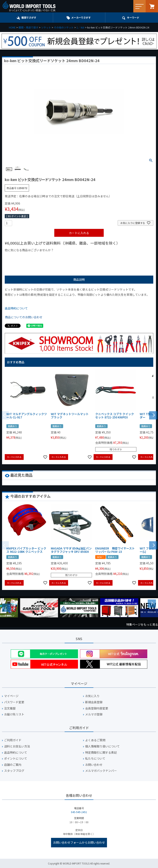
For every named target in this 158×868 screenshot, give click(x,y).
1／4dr (80, 27)
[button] (153, 415)
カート (152, 6)
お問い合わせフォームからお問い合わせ (79, 842)
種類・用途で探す (28, 27)
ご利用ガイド (13, 740)
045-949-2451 (79, 812)
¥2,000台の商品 (71, 257)
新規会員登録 (94, 702)
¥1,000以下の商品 (18, 257)
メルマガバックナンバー (101, 771)
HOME (12, 27)
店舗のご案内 (13, 765)
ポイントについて (16, 758)
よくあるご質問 (95, 740)
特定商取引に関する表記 (101, 753)
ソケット (46, 27)
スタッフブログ (14, 771)
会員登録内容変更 (97, 708)
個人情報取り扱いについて (102, 746)
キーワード (133, 17)
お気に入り (92, 696)
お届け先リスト (14, 714)
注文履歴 (10, 708)
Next (152, 604)
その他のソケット (64, 27)
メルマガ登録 (94, 714)
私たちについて (95, 758)
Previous (6, 608)
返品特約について (16, 308)
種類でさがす (29, 17)
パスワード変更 (14, 702)
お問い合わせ (94, 765)
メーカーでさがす (81, 17)
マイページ (11, 696)
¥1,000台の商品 (45, 257)
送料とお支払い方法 (17, 746)
